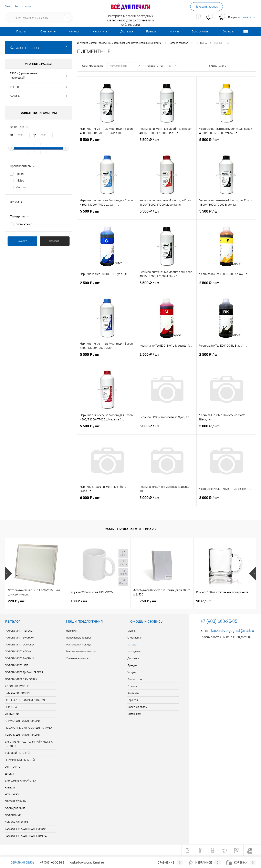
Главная (22, 31)
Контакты (133, 693)
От (12, 135)
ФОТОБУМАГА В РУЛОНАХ (21, 679)
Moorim (21, 187)
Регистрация (23, 6)
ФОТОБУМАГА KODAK (18, 651)
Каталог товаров (39, 48)
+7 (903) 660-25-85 (52, 862)
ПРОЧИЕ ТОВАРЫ (16, 801)
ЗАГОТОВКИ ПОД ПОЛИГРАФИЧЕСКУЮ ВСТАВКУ (29, 744)
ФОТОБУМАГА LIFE (16, 665)
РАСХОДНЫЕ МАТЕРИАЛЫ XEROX (25, 829)
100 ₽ (79, 601)
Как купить (100, 31)
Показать (22, 241)
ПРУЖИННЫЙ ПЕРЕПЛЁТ (20, 760)
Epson (20, 174)
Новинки (71, 631)
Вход (8, 6)
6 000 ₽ (107, 500)
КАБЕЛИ (10, 788)
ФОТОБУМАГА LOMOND (19, 645)
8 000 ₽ (226, 500)
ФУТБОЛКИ (12, 714)
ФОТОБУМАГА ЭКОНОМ (19, 638)
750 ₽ (145, 601)
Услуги (174, 31)
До (34, 135)
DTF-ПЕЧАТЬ (13, 767)
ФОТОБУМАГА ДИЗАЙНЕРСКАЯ (24, 672)
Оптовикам (134, 714)
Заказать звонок (207, 7)
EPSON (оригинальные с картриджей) (25, 75)
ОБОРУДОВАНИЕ (15, 808)
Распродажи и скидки (79, 645)
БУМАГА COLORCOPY (18, 693)
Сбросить (55, 241)
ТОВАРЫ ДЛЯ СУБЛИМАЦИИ (22, 735)
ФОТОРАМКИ (13, 815)
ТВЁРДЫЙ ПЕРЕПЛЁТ (18, 753)
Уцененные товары (78, 658)
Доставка (127, 31)
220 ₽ (16, 601)
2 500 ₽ (107, 285)
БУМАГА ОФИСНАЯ (16, 822)
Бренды (151, 31)
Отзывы (228, 31)
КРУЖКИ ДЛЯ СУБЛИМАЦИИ (22, 721)
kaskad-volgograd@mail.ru (233, 630)
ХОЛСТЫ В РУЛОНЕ (17, 686)
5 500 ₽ (107, 142)
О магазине (48, 31)
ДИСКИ (9, 774)
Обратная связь (137, 707)
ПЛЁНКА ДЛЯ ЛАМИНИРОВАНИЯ (25, 700)
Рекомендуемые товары (81, 651)
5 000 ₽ (166, 429)
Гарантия (133, 700)
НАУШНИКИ (12, 794)
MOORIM (15, 96)
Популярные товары (78, 638)
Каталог (74, 31)
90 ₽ (203, 601)
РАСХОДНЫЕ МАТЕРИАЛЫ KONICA (26, 836)
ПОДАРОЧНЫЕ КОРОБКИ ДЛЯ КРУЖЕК (29, 728)
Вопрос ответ (201, 31)
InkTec (20, 181)
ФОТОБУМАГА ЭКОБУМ (19, 658)
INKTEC (14, 87)
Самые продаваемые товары (130, 529)
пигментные (24, 224)
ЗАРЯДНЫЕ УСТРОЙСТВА (20, 781)
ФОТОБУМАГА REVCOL (19, 631)
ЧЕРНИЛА (11, 707)
